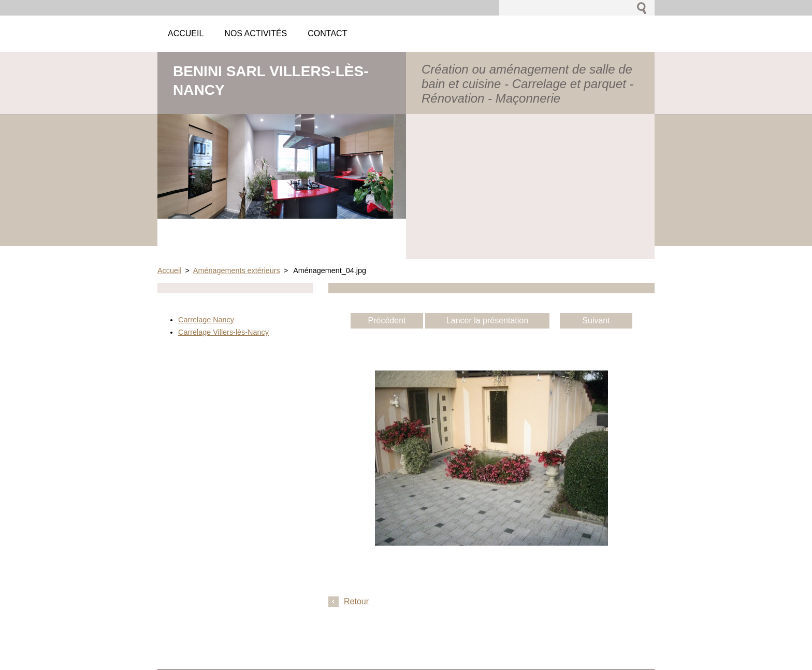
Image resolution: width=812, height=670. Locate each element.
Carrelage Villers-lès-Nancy (223, 332)
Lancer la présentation (487, 320)
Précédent (387, 320)
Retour (356, 601)
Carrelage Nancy (206, 320)
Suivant (596, 320)
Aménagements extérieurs (237, 270)
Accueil (169, 270)
